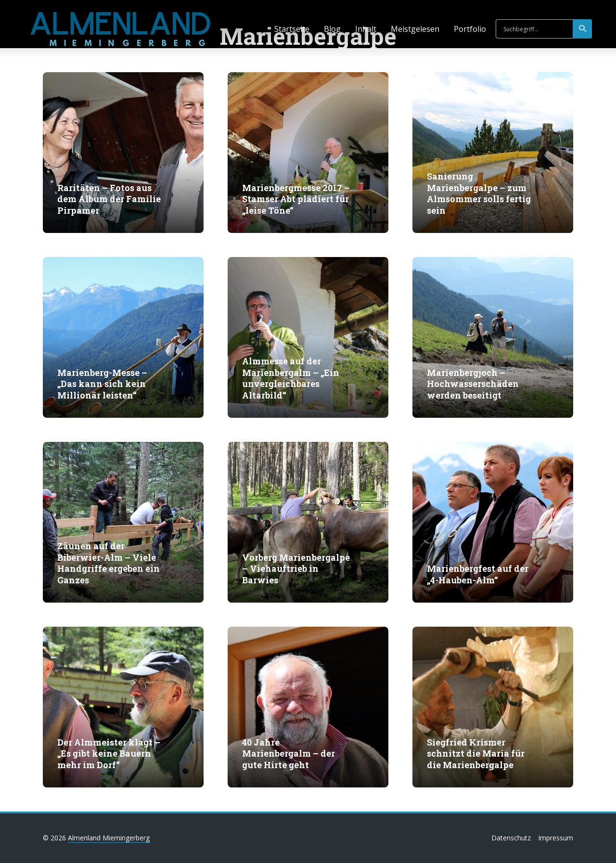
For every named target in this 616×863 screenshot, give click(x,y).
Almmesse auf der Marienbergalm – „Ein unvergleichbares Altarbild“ (291, 378)
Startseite (292, 29)
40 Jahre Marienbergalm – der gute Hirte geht (289, 754)
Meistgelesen (415, 29)
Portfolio (470, 29)
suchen (583, 29)
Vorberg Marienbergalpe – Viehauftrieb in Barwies (296, 569)
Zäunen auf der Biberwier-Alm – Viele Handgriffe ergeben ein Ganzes (109, 563)
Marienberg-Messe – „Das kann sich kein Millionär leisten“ (102, 384)
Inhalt (366, 29)
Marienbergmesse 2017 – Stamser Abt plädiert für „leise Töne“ (296, 199)
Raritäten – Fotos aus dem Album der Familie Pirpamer (109, 199)
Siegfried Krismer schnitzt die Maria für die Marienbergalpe (476, 754)
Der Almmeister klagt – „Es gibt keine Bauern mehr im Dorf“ (109, 754)
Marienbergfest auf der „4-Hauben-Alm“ (478, 574)
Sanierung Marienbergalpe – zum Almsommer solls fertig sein (479, 193)
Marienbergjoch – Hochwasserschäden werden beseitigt (473, 384)
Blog (332, 29)
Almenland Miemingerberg (109, 838)
